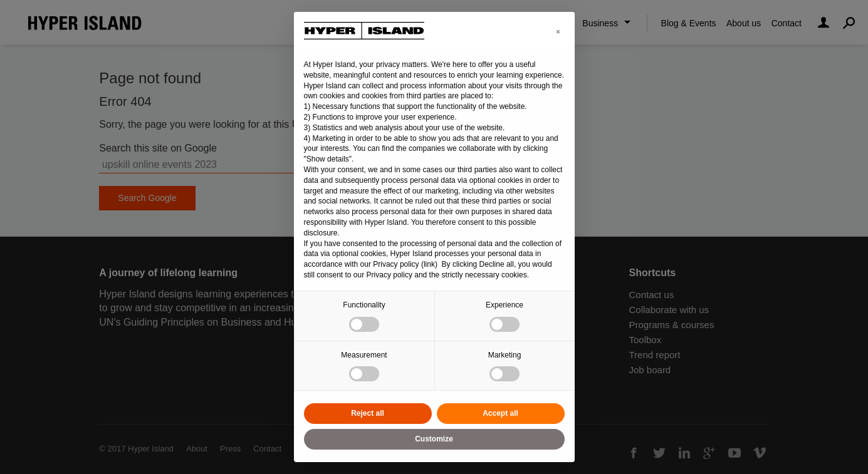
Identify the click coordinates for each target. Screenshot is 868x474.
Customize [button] (434, 439)
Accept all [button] (500, 413)
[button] (558, 32)
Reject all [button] (368, 413)
